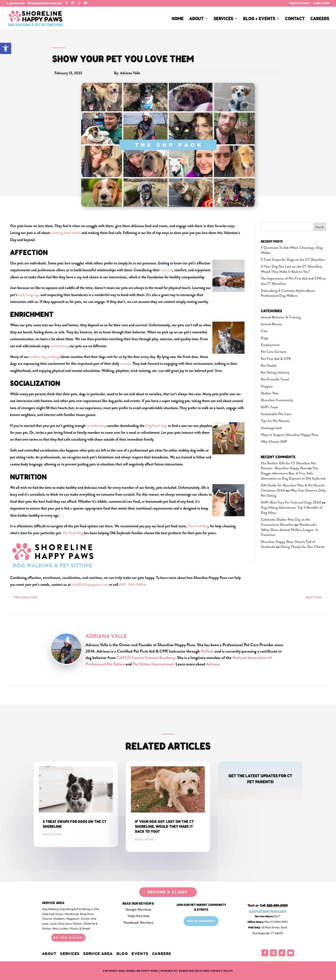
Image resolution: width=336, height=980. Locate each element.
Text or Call (268, 905)
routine (125, 364)
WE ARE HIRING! (68, 937)
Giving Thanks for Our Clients (303, 547)
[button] (6, 48)
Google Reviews (138, 909)
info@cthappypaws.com (90, 585)
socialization (95, 426)
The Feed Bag (198, 526)
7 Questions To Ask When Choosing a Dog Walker (292, 250)
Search (319, 227)
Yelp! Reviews (139, 916)
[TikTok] (79, 3)
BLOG (122, 953)
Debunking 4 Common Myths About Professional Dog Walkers (288, 293)
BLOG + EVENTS (259, 19)
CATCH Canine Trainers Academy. (147, 658)
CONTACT (295, 19)
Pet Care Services (274, 352)
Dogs (265, 338)
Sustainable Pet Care (276, 414)
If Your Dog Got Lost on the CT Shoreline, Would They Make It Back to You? (292, 269)
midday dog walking (44, 357)
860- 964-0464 (132, 585)
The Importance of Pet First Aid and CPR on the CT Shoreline (293, 281)
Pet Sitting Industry (275, 372)
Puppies (267, 386)
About (50, 953)
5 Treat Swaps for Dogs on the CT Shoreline (293, 260)
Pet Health (269, 365)
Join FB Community (201, 921)
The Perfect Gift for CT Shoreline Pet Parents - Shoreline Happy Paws (288, 466)
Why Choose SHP (274, 442)
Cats (264, 331)
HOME (178, 19)
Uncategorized (271, 428)
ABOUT (196, 19)
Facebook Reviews (138, 922)
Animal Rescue (271, 324)
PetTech (207, 651)
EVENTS (140, 953)
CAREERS (320, 19)
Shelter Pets (270, 393)
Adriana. (213, 664)
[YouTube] (85, 3)
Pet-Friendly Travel (275, 379)
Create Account (300, 3)
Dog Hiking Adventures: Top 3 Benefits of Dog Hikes (292, 510)
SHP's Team (269, 407)
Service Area (98, 953)
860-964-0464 (17, 3)
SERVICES (223, 19)
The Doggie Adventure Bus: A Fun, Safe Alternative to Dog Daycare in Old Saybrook (293, 473)
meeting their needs (66, 233)
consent (166, 270)
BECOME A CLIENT (168, 892)
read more (52, 834)
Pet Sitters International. (154, 664)
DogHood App (156, 426)
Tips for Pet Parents (275, 421)
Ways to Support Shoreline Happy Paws (289, 435)
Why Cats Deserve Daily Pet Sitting (293, 493)
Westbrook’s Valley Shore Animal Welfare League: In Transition (290, 530)
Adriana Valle (106, 636)
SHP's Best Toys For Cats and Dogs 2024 (291, 502)
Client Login (322, 3)
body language (29, 295)
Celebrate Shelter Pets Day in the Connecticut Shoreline (286, 522)
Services (70, 953)
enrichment (59, 346)
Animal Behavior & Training (281, 317)
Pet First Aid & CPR (276, 359)
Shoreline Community (277, 400)
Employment (270, 345)
